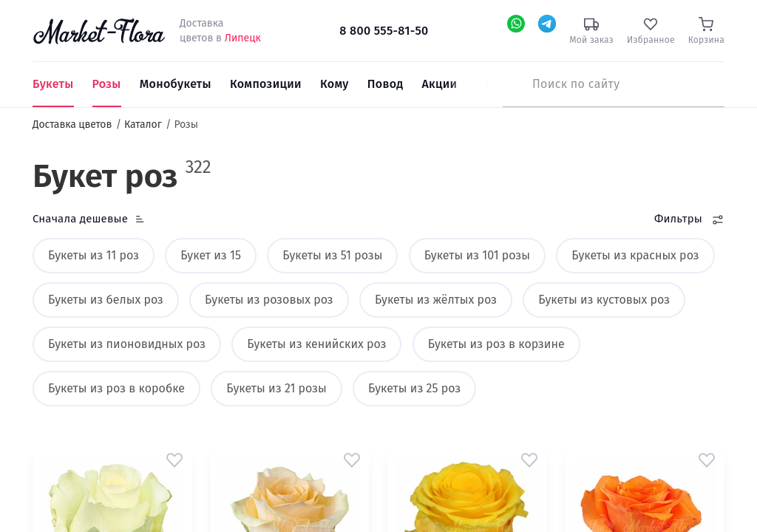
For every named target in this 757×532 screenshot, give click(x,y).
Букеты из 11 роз (94, 255)
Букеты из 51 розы (332, 255)
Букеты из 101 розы (477, 255)
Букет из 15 (211, 255)
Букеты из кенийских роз (316, 344)
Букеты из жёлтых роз (436, 300)
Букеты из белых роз (106, 300)
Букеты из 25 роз (414, 388)
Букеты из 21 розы (276, 388)
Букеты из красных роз (635, 255)
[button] (174, 460)
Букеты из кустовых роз (604, 300)
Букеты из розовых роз (269, 300)
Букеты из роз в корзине (496, 344)
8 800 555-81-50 (384, 31)
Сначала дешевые (80, 219)
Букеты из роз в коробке (116, 388)
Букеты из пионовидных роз (127, 344)
